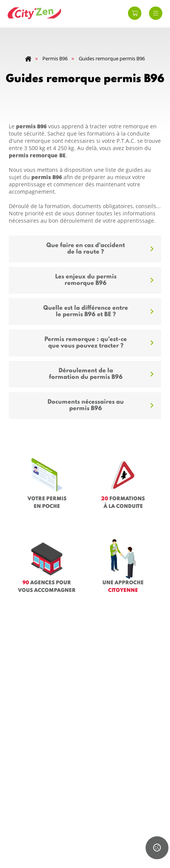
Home (28, 59)
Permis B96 (55, 58)
